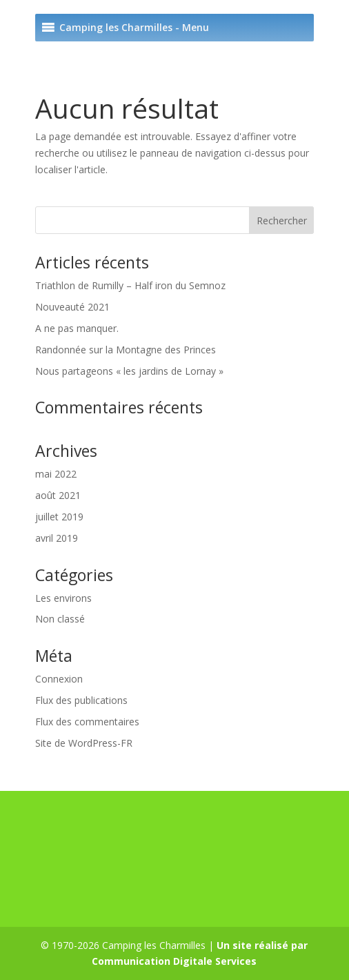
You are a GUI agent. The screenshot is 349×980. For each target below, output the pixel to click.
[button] (134, 28)
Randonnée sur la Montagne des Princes (126, 350)
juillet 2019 (59, 517)
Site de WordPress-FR (84, 743)
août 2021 (58, 495)
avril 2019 (57, 538)
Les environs (63, 598)
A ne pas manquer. (77, 328)
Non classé (60, 619)
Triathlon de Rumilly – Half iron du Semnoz (130, 285)
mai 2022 (56, 474)
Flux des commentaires (87, 722)
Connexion (59, 679)
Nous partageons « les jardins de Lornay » (129, 371)
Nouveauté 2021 (72, 307)
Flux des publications (81, 700)
